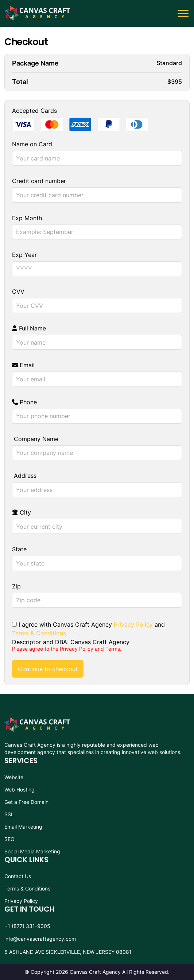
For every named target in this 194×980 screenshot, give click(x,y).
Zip (16, 586)
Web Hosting (20, 789)
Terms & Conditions (39, 633)
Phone (24, 402)
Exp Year (24, 255)
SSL (9, 814)
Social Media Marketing (32, 851)
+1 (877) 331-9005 (27, 926)
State (19, 549)
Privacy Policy (133, 624)
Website (14, 777)
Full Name (29, 328)
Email (23, 365)
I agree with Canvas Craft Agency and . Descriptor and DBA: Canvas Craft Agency (88, 633)
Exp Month (27, 218)
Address (24, 476)
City (22, 512)
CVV (18, 291)
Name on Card (32, 144)
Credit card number (39, 181)
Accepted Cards (34, 111)
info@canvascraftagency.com (40, 939)
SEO (9, 839)
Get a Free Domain (26, 802)
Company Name (35, 439)
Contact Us (18, 876)
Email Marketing (23, 827)
